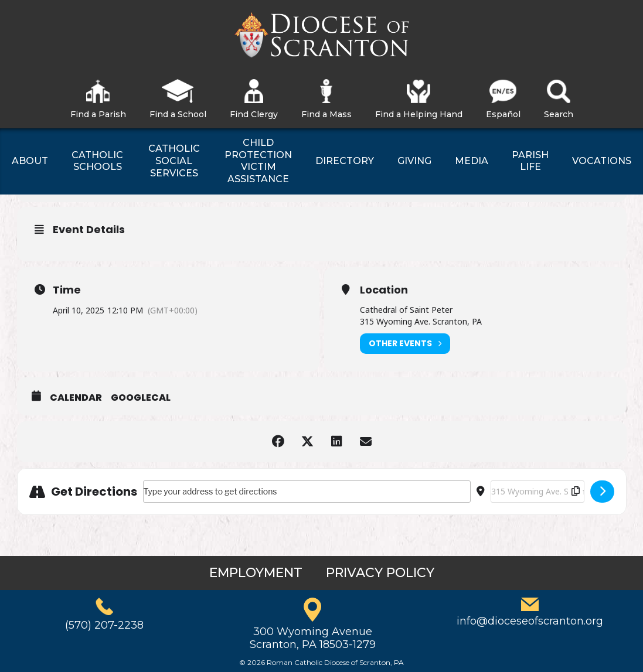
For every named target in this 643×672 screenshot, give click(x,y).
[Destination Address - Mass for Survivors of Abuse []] (537, 492)
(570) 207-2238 (104, 625)
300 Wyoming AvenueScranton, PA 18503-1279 (313, 638)
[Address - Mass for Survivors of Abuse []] (307, 492)
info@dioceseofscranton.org (530, 621)
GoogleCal (141, 398)
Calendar (76, 398)
